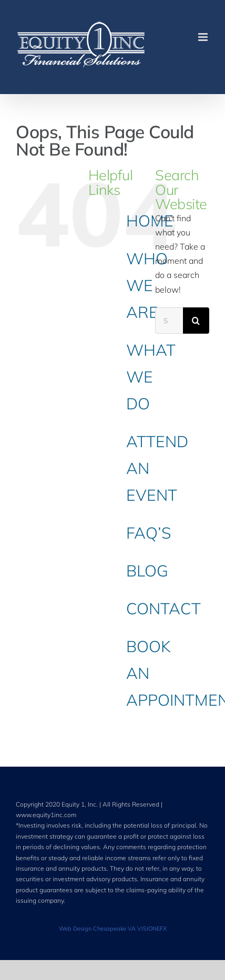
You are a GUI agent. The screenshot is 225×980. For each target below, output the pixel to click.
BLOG (147, 571)
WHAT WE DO (151, 377)
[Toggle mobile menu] (204, 37)
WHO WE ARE (147, 285)
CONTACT (163, 608)
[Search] (196, 321)
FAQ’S (149, 533)
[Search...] (169, 321)
